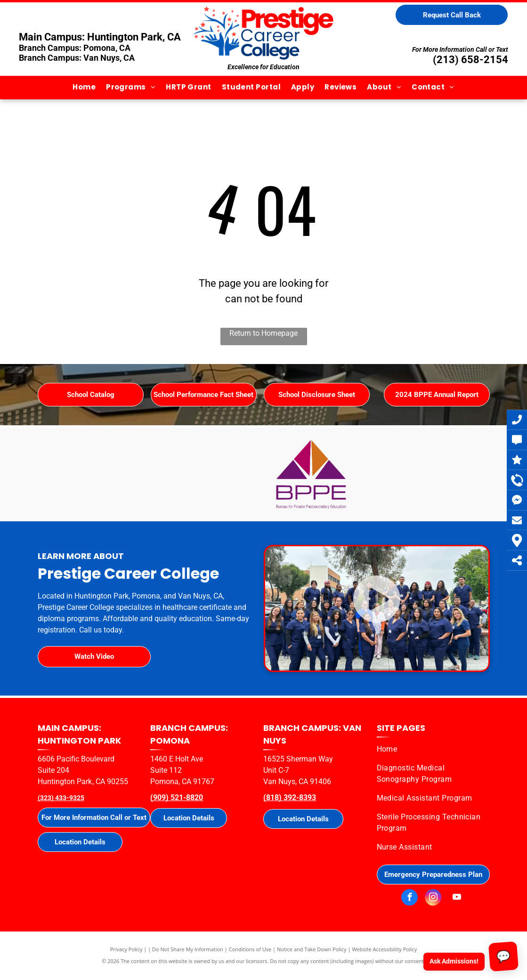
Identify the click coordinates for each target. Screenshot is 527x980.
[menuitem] (84, 87)
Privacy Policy (126, 949)
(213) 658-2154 (470, 60)
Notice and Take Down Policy (312, 949)
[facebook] (409, 899)
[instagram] (433, 899)
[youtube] (457, 899)
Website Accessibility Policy (384, 949)
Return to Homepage (263, 333)
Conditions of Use (250, 949)
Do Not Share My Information (188, 949)
